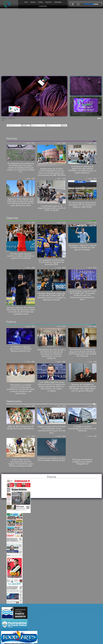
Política (40, 2)
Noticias (33, 2)
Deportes (48, 2)
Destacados (58, 2)
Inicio (26, 2)
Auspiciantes (43, 6)
